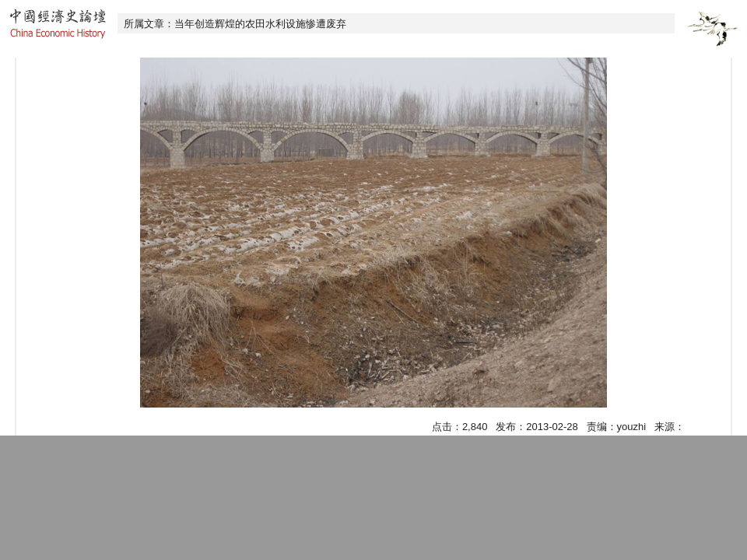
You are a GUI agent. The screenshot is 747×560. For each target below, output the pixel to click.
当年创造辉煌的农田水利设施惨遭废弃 (260, 24)
